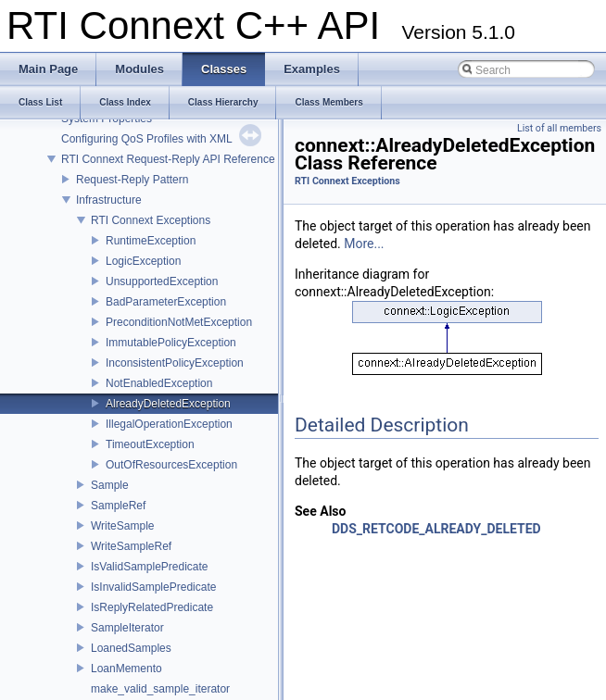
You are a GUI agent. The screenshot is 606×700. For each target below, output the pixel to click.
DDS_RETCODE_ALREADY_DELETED (436, 529)
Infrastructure (109, 200)
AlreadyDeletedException (168, 404)
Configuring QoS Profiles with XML (147, 139)
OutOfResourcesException (171, 465)
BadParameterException (166, 302)
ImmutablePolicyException (171, 343)
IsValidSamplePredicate (150, 567)
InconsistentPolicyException (175, 363)
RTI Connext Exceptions (151, 220)
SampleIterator (127, 628)
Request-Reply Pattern (132, 180)
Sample (110, 485)
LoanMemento (126, 669)
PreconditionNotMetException (179, 322)
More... (364, 244)
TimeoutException (150, 444)
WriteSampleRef (131, 546)
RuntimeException (151, 241)
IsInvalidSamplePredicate (153, 587)
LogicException (143, 261)
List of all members (559, 128)
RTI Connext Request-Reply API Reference (168, 159)
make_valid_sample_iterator (160, 689)
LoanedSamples (131, 648)
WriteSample (122, 526)
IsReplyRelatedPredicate (152, 607)
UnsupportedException (162, 281)
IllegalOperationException (169, 424)
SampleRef (118, 506)
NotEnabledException (159, 383)
